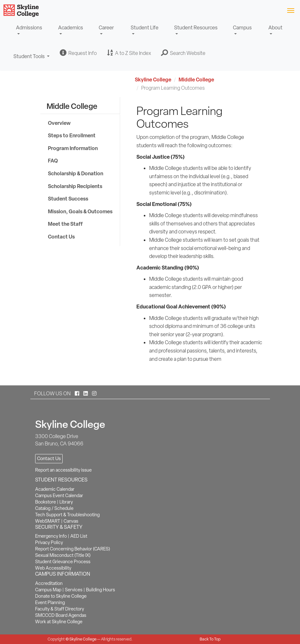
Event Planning (50, 602)
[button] (183, 53)
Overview (59, 123)
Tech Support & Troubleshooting (67, 515)
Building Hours (100, 590)
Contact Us (61, 237)
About (275, 28)
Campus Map (48, 590)
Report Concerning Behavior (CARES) (73, 549)
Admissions (29, 28)
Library (66, 502)
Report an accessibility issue (63, 470)
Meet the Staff (65, 224)
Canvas (71, 521)
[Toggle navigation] (291, 10)
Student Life (145, 28)
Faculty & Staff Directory (60, 609)
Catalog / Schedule (54, 508)
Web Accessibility (53, 568)
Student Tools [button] (32, 59)
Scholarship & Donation (76, 173)
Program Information (73, 148)
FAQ (53, 161)
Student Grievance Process (63, 562)
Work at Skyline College (59, 622)
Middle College (196, 80)
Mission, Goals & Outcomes (80, 211)
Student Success (68, 199)
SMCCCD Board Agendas (61, 615)
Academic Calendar (55, 489)
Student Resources (196, 28)
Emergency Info (51, 536)
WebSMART (48, 521)
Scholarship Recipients (75, 186)
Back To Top (210, 639)
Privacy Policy (49, 542)
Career (106, 28)
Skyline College (153, 80)
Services (74, 590)
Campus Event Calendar (59, 496)
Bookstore (46, 502)
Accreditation (49, 583)
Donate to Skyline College (61, 596)
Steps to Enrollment (72, 135)
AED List (79, 536)
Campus (242, 28)
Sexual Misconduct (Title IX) (63, 555)
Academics (71, 28)
